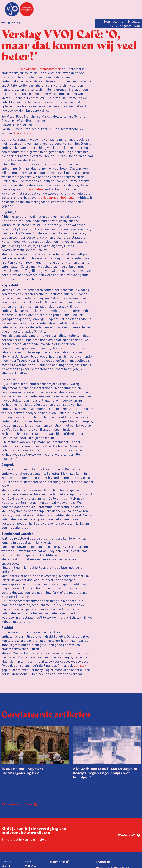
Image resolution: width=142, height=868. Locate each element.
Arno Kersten (23, 133)
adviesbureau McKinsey (56, 197)
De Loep (6, 866)
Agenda (29, 861)
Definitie (6, 861)
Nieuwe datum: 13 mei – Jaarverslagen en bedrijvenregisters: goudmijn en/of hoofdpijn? (105, 773)
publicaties (35, 189)
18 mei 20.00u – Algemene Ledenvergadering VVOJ (22, 771)
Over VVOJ (31, 866)
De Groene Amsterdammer (41, 69)
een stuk (80, 665)
